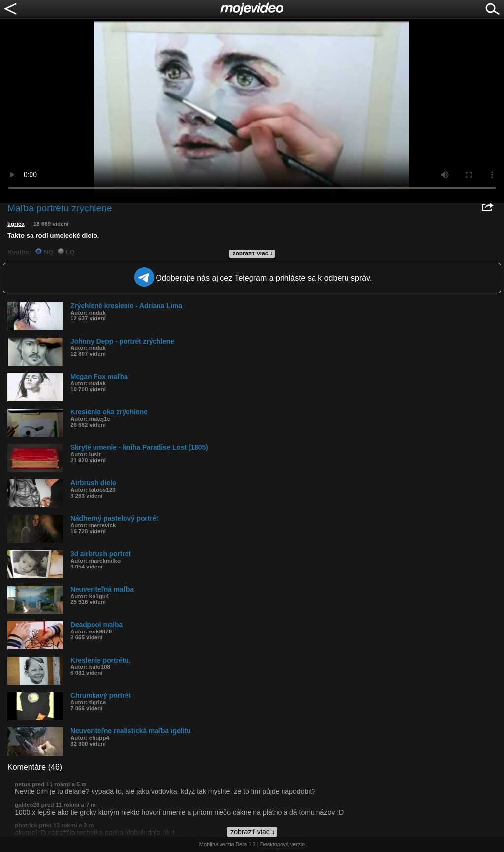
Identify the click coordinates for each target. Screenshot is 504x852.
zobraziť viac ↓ (253, 253)
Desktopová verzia (283, 844)
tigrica (16, 224)
